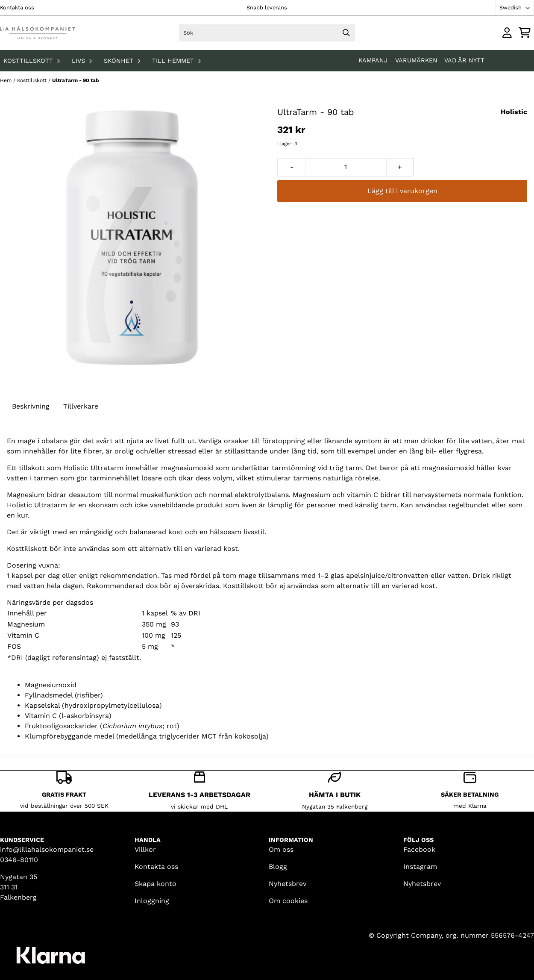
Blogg (278, 867)
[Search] (346, 33)
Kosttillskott (33, 80)
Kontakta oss (17, 7)
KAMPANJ (374, 60)
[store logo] (38, 33)
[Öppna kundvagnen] (525, 33)
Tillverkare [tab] (81, 406)
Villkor (145, 849)
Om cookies (288, 901)
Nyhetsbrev (288, 884)
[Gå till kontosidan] (507, 33)
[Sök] (267, 33)
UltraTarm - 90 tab (76, 80)
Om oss (281, 849)
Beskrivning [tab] (31, 406)
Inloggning (152, 901)
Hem (7, 80)
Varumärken (416, 60)
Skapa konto (156, 884)
